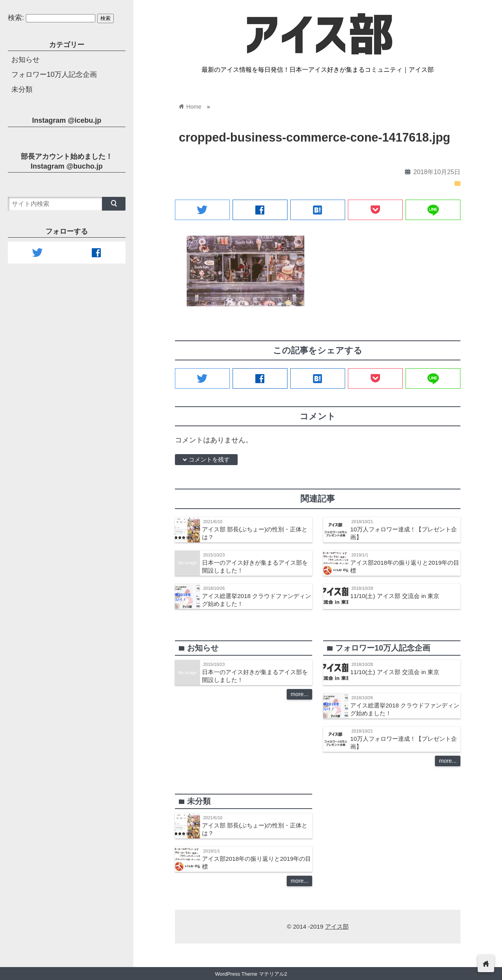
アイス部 (337, 926)
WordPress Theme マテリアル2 (251, 974)
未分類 (22, 89)
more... (299, 694)
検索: (16, 18)
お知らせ (25, 60)
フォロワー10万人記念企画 (54, 75)
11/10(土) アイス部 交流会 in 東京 (395, 596)
